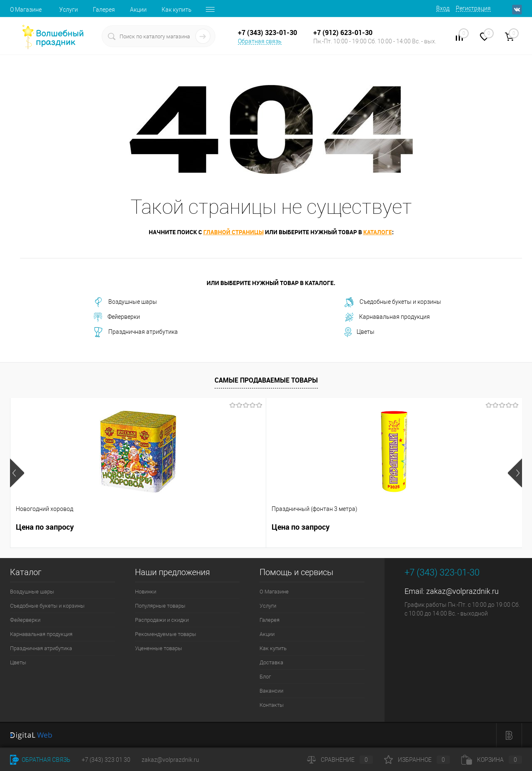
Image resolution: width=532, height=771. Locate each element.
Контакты (272, 705)
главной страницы (234, 232)
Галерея (104, 10)
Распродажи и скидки (162, 620)
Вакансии (271, 691)
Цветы (360, 332)
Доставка (271, 662)
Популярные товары (160, 606)
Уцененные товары (159, 648)
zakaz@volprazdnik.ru (462, 591)
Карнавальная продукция (387, 317)
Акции (138, 10)
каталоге (378, 232)
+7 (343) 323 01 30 (106, 760)
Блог (265, 677)
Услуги (69, 10)
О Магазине (26, 10)
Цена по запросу (45, 527)
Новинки (146, 592)
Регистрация (473, 8)
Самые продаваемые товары (266, 380)
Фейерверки (117, 317)
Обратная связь (260, 41)
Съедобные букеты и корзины (393, 302)
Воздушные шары (125, 302)
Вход (443, 8)
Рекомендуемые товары (166, 634)
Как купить (177, 10)
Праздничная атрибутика (136, 332)
